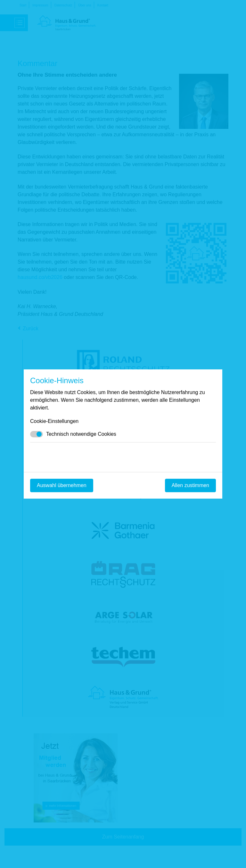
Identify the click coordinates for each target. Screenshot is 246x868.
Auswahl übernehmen (62, 485)
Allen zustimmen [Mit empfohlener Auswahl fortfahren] (190, 485)
